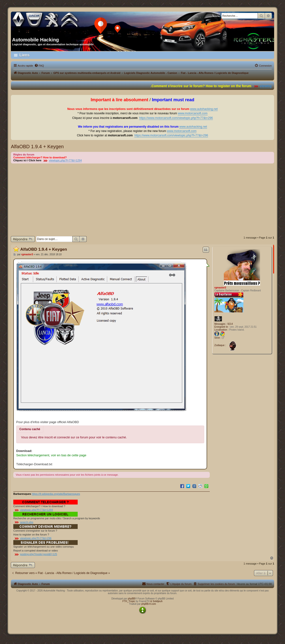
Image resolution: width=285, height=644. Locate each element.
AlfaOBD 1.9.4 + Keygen (37, 147)
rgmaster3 (220, 288)
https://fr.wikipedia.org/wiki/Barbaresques (56, 494)
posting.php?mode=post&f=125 (39, 554)
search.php (27, 522)
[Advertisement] (142, 200)
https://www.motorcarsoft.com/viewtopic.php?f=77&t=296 (176, 118)
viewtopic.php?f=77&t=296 (36, 538)
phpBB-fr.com (149, 604)
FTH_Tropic (129, 601)
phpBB (131, 599)
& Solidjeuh (156, 601)
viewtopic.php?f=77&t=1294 (65, 160)
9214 (230, 324)
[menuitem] (39, 66)
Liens (24, 55)
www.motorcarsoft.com (193, 113)
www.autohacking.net (204, 109)
